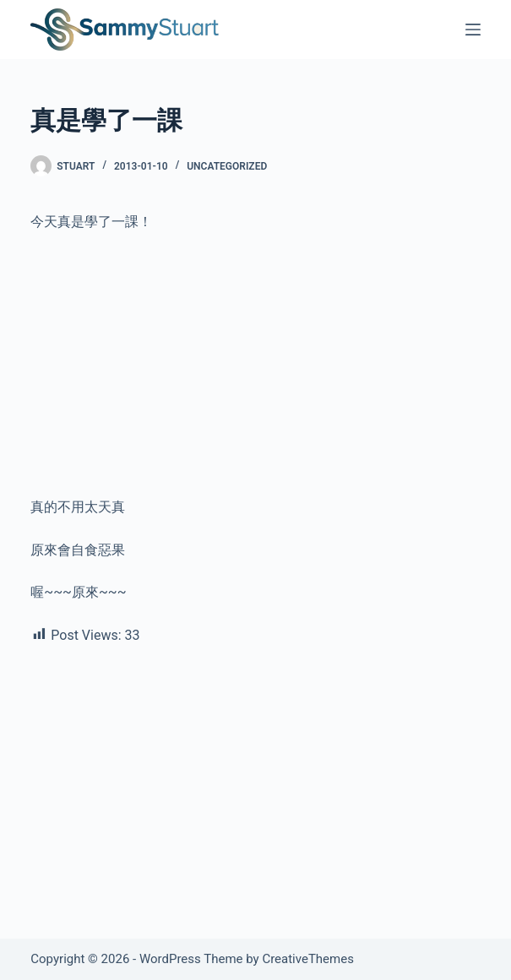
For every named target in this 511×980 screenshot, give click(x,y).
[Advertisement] (255, 371)
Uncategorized (227, 166)
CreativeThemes (308, 959)
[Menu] (473, 30)
